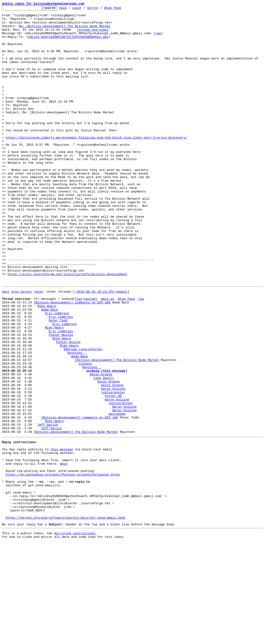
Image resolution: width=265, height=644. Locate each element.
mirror (100, 9)
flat (79, 356)
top (141, 356)
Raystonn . (77, 421)
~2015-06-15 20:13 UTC (94, 348)
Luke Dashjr (104, 451)
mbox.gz (108, 356)
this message (62, 535)
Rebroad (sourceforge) (83, 417)
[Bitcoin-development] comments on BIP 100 (72, 360)
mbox (64, 553)
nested (90, 356)
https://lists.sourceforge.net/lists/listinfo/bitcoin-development (67, 328)
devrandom (117, 494)
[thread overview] (93, 35)
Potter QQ (113, 473)
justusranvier (113, 468)
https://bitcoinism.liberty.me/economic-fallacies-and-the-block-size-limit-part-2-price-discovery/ (97, 164)
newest (122, 348)
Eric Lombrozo (57, 373)
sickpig (85, 434)
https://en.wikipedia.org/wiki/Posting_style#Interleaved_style (63, 566)
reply (38, 348)
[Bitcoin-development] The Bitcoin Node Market (117, 429)
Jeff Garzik (48, 507)
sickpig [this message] (107, 442)
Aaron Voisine (113, 464)
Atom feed (120, 9)
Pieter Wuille (61, 399)
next (6, 348)
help (70, 9)
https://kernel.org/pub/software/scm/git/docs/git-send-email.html (66, 617)
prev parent (22, 348)
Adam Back (50, 369)
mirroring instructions (75, 634)
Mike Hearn (47, 365)
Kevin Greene (101, 447)
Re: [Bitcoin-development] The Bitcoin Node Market (65, 30)
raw (158, 39)
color (84, 9)
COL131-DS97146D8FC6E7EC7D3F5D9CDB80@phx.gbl (68, 43)
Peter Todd (58, 382)
